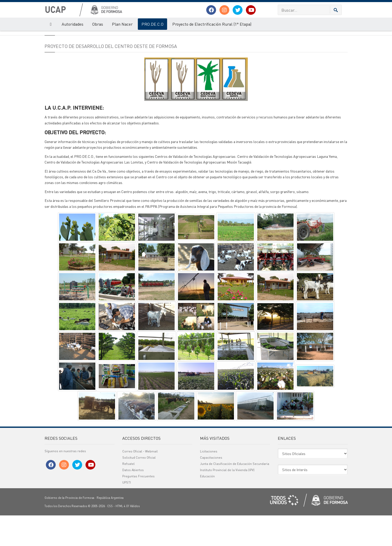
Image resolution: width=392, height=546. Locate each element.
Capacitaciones (211, 488)
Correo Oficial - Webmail (140, 482)
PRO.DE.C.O (152, 24)
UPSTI (127, 513)
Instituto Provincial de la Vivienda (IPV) (227, 501)
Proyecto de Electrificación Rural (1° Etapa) (212, 24)
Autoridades (73, 24)
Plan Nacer (122, 24)
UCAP (48, 36)
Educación (207, 507)
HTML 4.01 (122, 537)
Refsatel (129, 494)
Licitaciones (209, 482)
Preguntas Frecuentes (138, 507)
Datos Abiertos (133, 501)
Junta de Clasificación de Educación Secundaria (235, 494)
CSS (110, 537)
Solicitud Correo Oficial (139, 488)
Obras (98, 24)
